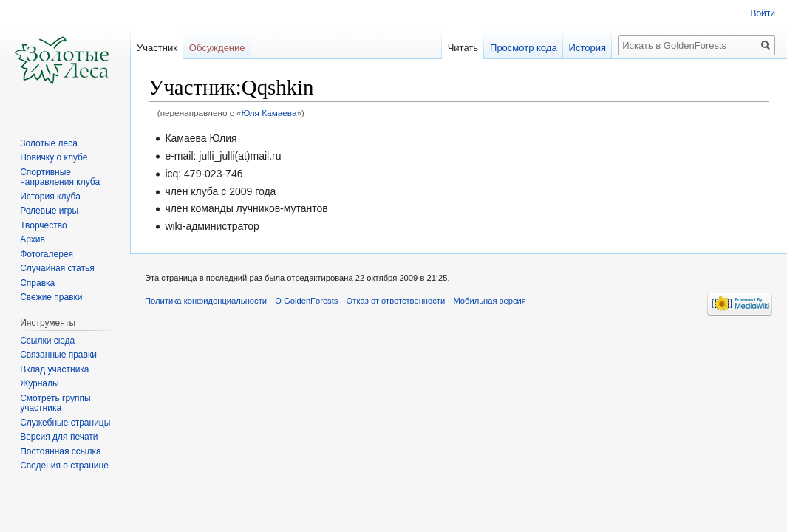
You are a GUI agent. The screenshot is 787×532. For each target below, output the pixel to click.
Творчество (43, 225)
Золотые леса (49, 143)
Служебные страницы (65, 423)
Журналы (39, 383)
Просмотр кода (524, 48)
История (587, 48)
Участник (157, 48)
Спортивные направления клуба (60, 177)
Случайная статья (57, 268)
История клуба (50, 197)
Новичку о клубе (54, 157)
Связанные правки (58, 355)
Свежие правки (51, 297)
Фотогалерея (47, 254)
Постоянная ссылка (60, 451)
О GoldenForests (306, 301)
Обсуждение (217, 48)
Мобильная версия (489, 301)
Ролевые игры (49, 211)
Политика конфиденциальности (206, 301)
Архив (33, 239)
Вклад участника (54, 369)
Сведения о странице (64, 465)
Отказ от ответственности (396, 301)
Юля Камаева (269, 113)
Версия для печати (59, 437)
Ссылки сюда (47, 341)
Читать (463, 48)
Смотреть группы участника (55, 403)
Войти (763, 13)
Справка (37, 283)
